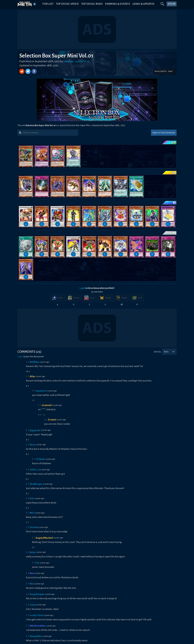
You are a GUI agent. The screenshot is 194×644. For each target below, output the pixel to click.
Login (82, 288)
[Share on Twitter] (28, 71)
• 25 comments (82, 61)
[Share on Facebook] (34, 71)
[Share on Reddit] (22, 71)
